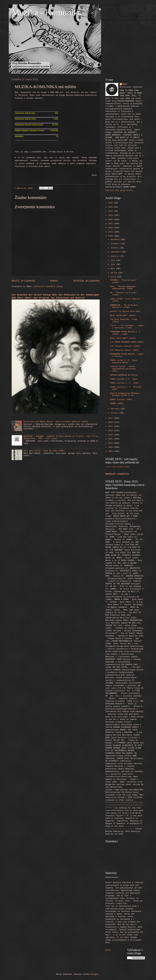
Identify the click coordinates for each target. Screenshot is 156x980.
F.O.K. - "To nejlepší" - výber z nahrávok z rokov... (127, 327)
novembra (115, 244)
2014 (111, 431)
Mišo (125, 84)
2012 (111, 439)
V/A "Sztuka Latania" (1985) (125, 346)
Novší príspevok (23, 281)
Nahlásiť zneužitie (117, 474)
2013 (111, 435)
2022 (111, 220)
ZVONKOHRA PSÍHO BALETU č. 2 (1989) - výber (125, 333)
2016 (111, 422)
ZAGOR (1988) (117, 404)
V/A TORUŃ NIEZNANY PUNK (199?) (127, 342)
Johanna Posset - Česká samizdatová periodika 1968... (123, 369)
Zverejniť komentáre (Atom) (49, 287)
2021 (111, 224)
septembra (116, 252)
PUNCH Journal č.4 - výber (124, 379)
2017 (111, 418)
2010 (111, 447)
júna (113, 264)
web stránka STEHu (121, 467)
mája (113, 269)
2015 (111, 426)
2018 (111, 236)
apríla (114, 273)
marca (114, 277)
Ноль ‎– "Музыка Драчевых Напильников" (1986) (123, 288)
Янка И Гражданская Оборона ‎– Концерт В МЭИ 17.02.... (126, 394)
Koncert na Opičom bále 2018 (125, 311)
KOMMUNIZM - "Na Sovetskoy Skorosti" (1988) (124, 306)
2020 (111, 228)
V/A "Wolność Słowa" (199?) (124, 350)
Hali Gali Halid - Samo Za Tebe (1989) (44, 451)
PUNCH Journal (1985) (121, 400)
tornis (108, 467)
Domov (54, 281)
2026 (111, 203)
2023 (111, 215)
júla (113, 260)
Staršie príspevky (86, 281)
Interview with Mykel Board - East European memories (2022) (56, 422)
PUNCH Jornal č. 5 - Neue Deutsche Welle (123, 361)
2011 (111, 443)
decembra (115, 240)
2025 (111, 207)
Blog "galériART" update (123, 315)
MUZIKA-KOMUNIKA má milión (124, 375)
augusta (115, 256)
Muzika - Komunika (47, 12)
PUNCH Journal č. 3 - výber (124, 383)
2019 (111, 232)
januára (115, 413)
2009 (111, 451)
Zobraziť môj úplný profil (119, 190)
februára (115, 409)
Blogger (95, 974)
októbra (115, 248)
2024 (111, 211)
